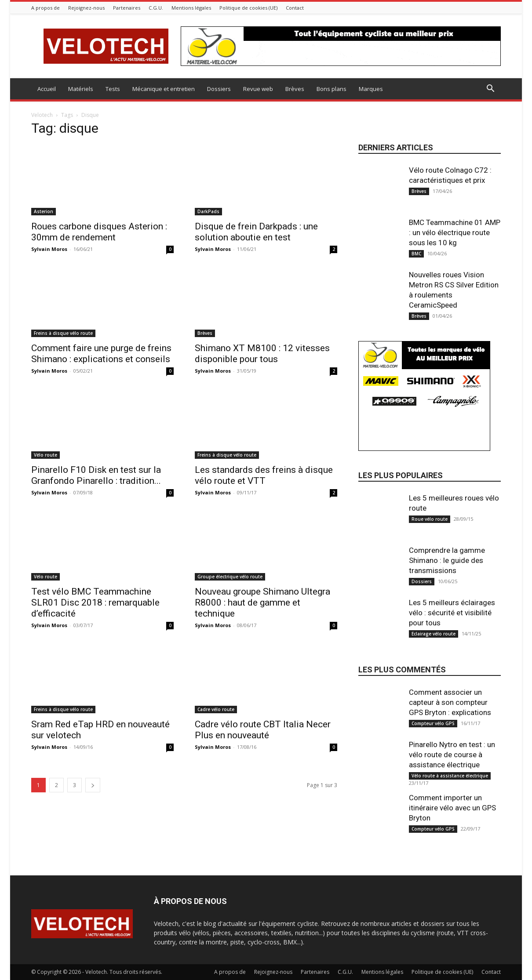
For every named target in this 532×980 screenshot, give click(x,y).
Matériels (81, 89)
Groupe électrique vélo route (230, 577)
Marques (371, 89)
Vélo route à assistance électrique (450, 776)
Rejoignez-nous (86, 8)
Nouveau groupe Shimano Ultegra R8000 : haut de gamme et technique (262, 603)
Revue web (258, 89)
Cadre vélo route (216, 709)
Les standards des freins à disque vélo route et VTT (264, 475)
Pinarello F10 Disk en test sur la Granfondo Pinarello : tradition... (96, 475)
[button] (490, 89)
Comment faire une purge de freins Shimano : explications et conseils (101, 354)
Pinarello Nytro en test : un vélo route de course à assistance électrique (452, 755)
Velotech (42, 115)
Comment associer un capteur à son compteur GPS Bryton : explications (450, 702)
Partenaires (127, 8)
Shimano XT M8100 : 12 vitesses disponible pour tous (262, 354)
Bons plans (332, 89)
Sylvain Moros (49, 249)
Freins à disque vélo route (63, 333)
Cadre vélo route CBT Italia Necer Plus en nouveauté (263, 730)
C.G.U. (156, 8)
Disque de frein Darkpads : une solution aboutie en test (256, 232)
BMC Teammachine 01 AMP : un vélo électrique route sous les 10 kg (455, 232)
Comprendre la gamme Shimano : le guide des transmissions (447, 560)
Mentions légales (191, 8)
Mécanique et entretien (164, 89)
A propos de (46, 8)
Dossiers (219, 89)
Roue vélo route (430, 519)
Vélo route (46, 455)
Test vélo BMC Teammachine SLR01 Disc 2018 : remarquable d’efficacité (95, 603)
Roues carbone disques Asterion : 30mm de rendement (99, 232)
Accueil (47, 89)
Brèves (295, 89)
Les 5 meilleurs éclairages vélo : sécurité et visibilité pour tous (452, 613)
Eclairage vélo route (434, 634)
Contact (295, 8)
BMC (416, 254)
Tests (113, 89)
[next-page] (93, 785)
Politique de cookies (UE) (248, 8)
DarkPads (208, 211)
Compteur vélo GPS (433, 723)
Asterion (44, 211)
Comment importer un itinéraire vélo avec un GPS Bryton (452, 808)
